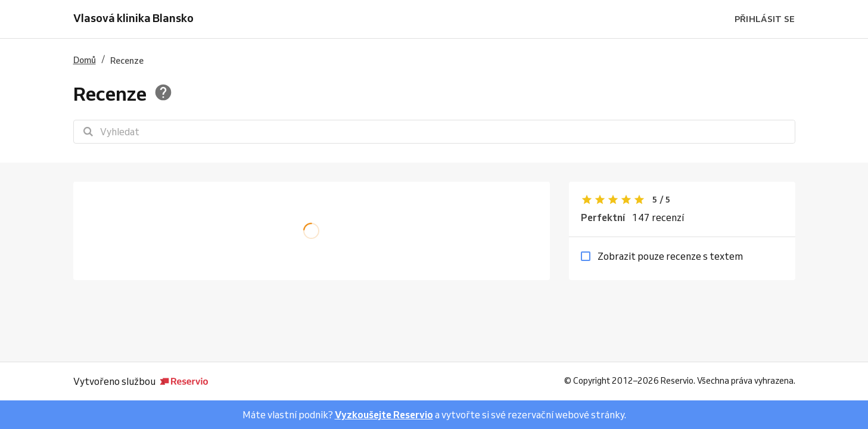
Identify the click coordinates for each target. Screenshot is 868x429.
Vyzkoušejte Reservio (384, 415)
